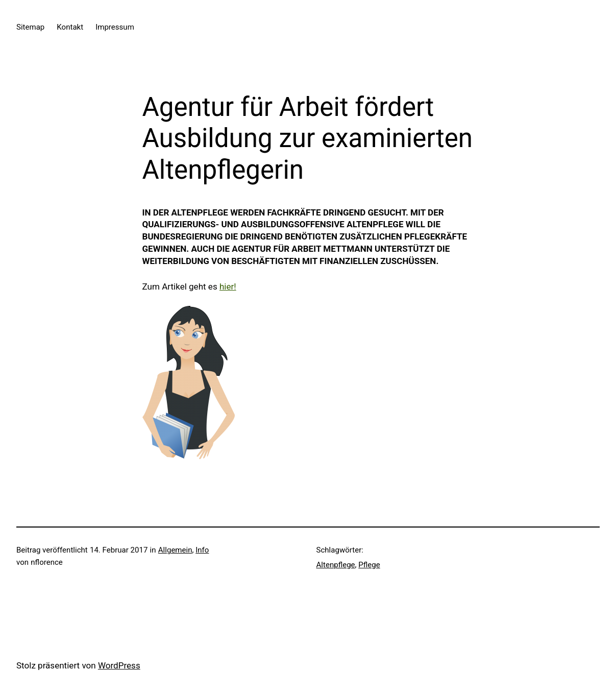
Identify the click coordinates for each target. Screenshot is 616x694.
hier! (228, 286)
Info (202, 550)
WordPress (119, 665)
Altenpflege (336, 565)
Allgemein (175, 550)
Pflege (369, 565)
